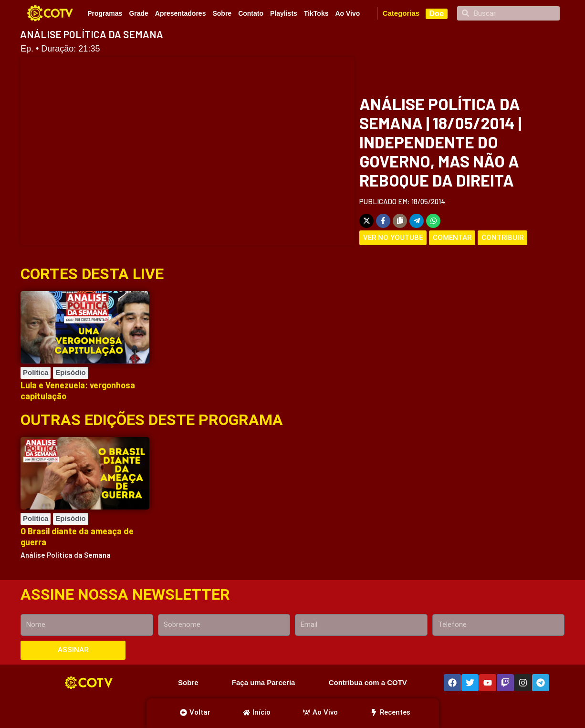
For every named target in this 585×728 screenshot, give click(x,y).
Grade (138, 13)
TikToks (316, 13)
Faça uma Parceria (264, 682)
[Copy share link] (400, 221)
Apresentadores (181, 13)
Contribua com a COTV (368, 682)
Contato (251, 13)
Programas (105, 13)
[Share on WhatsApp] (433, 221)
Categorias (401, 13)
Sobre (222, 13)
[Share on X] (366, 221)
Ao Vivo (347, 13)
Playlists (284, 13)
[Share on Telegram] (417, 221)
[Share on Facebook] (383, 221)
